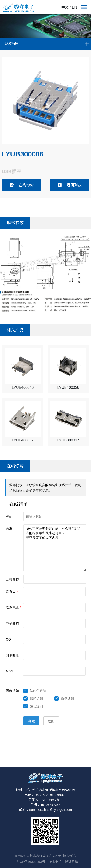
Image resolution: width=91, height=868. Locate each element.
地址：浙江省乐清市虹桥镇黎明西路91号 (45, 790)
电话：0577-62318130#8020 (45, 795)
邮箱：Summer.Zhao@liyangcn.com (45, 810)
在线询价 (21, 185)
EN (74, 7)
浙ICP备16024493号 (30, 862)
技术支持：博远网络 (63, 862)
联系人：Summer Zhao (46, 800)
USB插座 (11, 44)
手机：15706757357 (45, 805)
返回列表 (70, 185)
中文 (65, 7)
